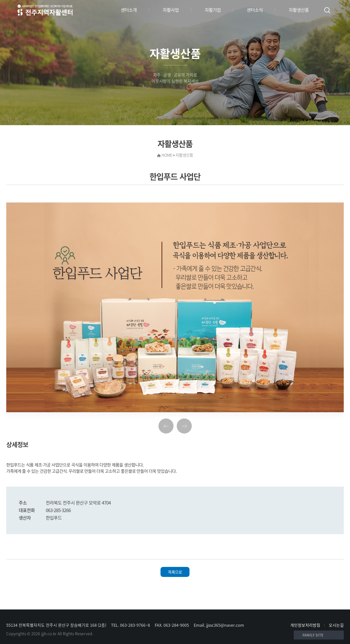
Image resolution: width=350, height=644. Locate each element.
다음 (184, 426)
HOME (167, 155)
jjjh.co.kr (49, 633)
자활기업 (213, 10)
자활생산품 (299, 10)
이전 (166, 426)
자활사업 (171, 10)
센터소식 (255, 10)
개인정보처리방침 (305, 625)
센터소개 (129, 10)
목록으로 (175, 572)
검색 (327, 10)
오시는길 (336, 625)
